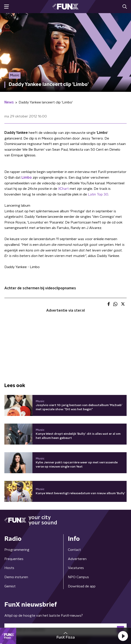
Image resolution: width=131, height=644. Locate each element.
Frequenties (14, 559)
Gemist (10, 586)
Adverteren (77, 559)
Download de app (82, 586)
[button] (123, 636)
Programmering (17, 550)
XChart (63, 189)
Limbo (27, 178)
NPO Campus (78, 577)
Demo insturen (16, 577)
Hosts (9, 568)
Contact (74, 550)
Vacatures (76, 568)
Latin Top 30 (98, 194)
